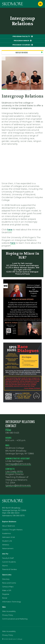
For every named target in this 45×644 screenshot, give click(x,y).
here (10, 230)
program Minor (22, 41)
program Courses (22, 45)
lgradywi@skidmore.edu (18, 485)
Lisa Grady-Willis (14, 471)
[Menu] (40, 4)
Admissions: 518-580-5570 (13, 516)
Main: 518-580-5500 (11, 513)
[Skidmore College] (13, 4)
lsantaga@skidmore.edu (18, 464)
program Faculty (21, 36)
